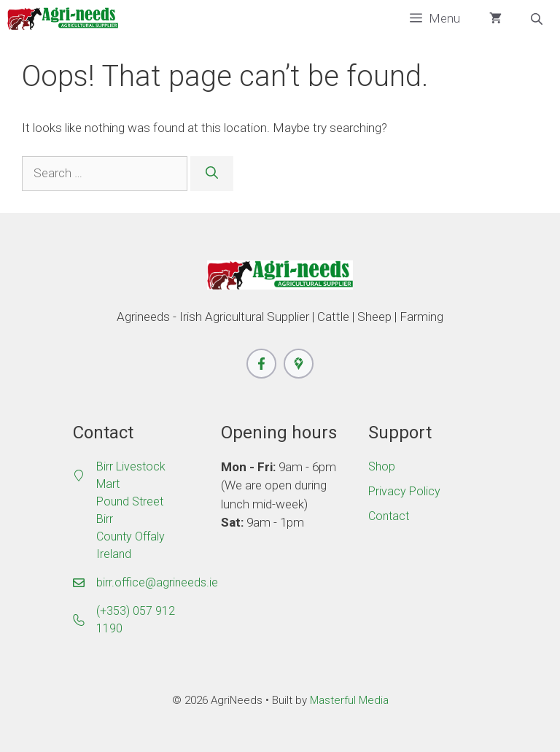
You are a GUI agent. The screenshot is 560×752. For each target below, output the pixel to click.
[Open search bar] (538, 19)
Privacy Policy (404, 491)
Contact (389, 516)
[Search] (212, 174)
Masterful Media (349, 700)
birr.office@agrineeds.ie (157, 582)
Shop (382, 466)
